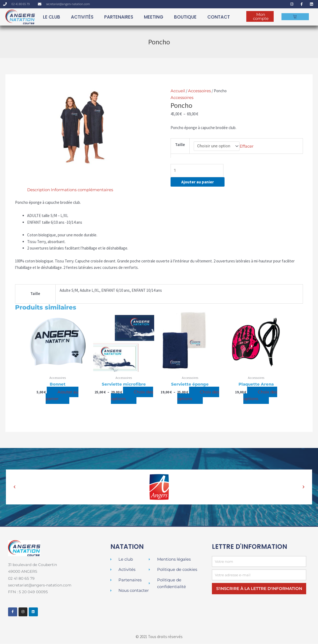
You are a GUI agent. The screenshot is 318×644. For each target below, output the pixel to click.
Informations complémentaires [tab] (82, 191)
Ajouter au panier (198, 183)
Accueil (178, 91)
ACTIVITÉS (82, 17)
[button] (15, 488)
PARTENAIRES (119, 17)
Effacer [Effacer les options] (247, 146)
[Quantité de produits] (197, 171)
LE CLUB (52, 17)
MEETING (154, 17)
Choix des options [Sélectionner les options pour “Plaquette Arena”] (260, 396)
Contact (219, 17)
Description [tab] (39, 191)
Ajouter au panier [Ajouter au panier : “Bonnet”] (62, 396)
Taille (180, 145)
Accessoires (199, 91)
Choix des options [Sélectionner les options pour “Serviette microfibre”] (132, 396)
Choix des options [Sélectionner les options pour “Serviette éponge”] (198, 396)
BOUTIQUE (185, 17)
